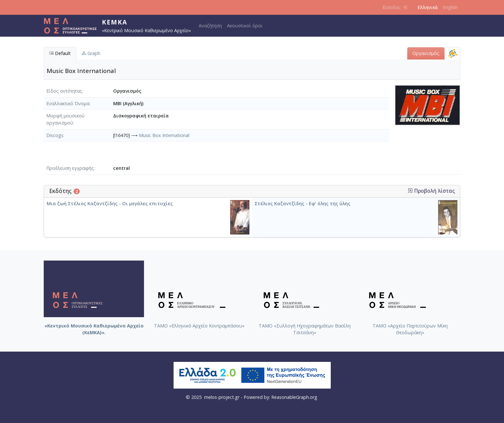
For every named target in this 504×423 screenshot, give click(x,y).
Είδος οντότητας (64, 91)
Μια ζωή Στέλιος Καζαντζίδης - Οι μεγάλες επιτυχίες (110, 203)
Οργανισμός (426, 53)
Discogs (55, 135)
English (450, 7)
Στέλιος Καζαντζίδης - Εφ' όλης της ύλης (302, 203)
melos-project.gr (222, 397)
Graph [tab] (91, 53)
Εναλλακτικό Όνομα (68, 103)
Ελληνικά (428, 7)
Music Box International (164, 135)
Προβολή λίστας (431, 191)
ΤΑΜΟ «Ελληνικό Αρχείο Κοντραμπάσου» (199, 326)
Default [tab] (60, 53)
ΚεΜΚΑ (115, 22)
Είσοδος (395, 7)
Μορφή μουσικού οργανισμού (65, 119)
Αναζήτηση (210, 26)
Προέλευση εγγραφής (70, 168)
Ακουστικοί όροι (245, 26)
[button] (410, 191)
